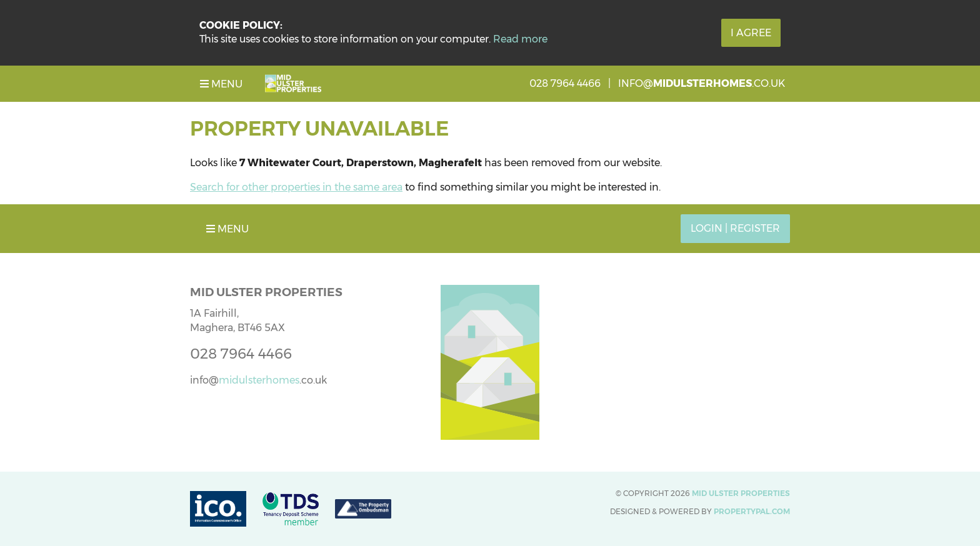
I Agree (751, 33)
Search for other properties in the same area (296, 187)
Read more (520, 39)
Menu (221, 84)
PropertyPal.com (752, 511)
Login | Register (735, 228)
